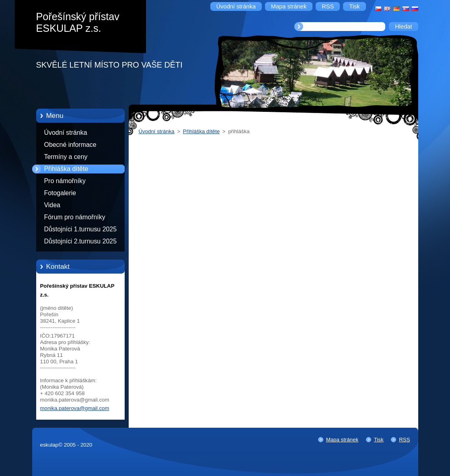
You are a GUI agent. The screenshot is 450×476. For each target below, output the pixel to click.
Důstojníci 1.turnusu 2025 (81, 229)
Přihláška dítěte (66, 169)
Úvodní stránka (66, 133)
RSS (404, 440)
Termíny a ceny (66, 157)
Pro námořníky (65, 181)
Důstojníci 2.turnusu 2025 (81, 241)
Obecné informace (70, 145)
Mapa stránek (342, 440)
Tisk (379, 440)
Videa (52, 205)
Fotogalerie (60, 193)
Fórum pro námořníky (75, 217)
